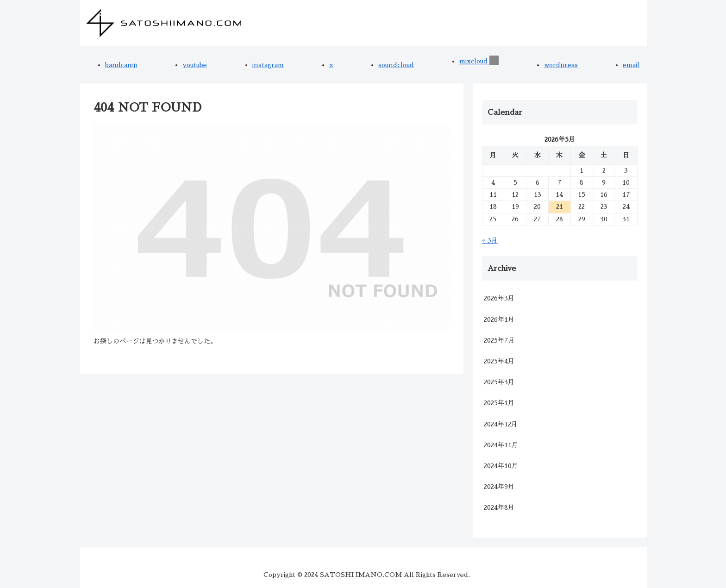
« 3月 (490, 240)
